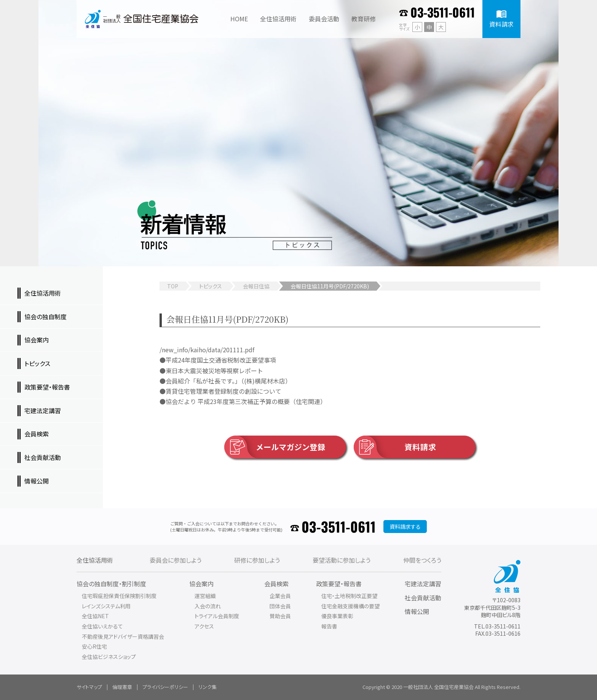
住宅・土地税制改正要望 (349, 596)
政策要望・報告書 (339, 584)
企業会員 (280, 596)
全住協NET (95, 616)
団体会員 (280, 606)
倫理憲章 (122, 687)
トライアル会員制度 (217, 616)
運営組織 (205, 596)
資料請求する (405, 527)
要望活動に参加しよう (342, 560)
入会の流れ (208, 606)
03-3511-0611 (443, 12)
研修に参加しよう (257, 560)
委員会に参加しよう (176, 560)
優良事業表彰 (337, 616)
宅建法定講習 (423, 584)
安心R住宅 (94, 646)
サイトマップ (89, 687)
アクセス (204, 626)
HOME (239, 19)
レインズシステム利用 (106, 606)
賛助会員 (280, 616)
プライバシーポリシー (165, 687)
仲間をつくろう (422, 560)
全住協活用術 (95, 560)
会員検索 (276, 584)
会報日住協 (256, 286)
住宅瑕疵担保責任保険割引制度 (119, 596)
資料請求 (395, 447)
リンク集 (208, 687)
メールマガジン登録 (275, 447)
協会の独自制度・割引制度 (111, 584)
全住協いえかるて (102, 626)
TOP (173, 286)
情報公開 (417, 611)
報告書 (329, 626)
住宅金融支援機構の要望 (350, 606)
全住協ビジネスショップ (109, 657)
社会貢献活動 (423, 598)
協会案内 (201, 584)
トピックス (211, 286)
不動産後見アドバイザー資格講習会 (123, 636)
